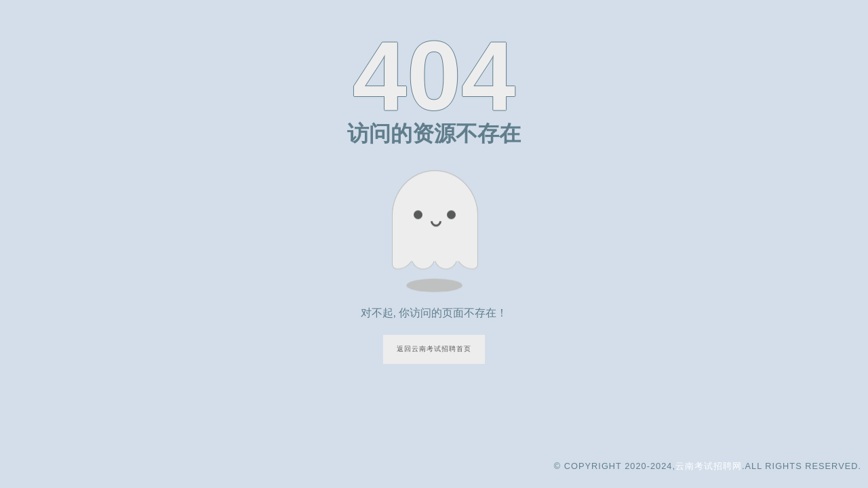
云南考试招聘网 (709, 466)
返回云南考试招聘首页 (434, 349)
